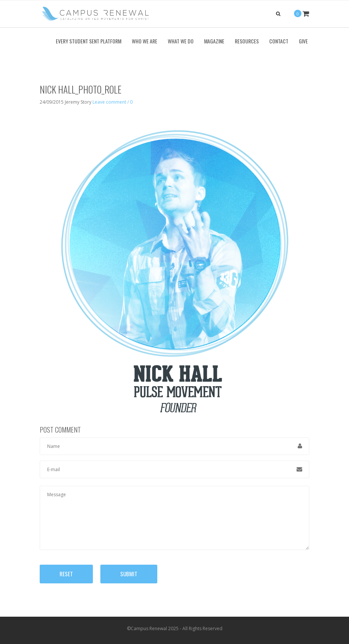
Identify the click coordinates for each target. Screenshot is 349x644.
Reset (66, 574)
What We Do (181, 41)
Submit (129, 574)
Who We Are (145, 41)
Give (303, 41)
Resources (247, 41)
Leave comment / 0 (113, 102)
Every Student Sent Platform (89, 41)
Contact (279, 41)
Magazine (214, 41)
